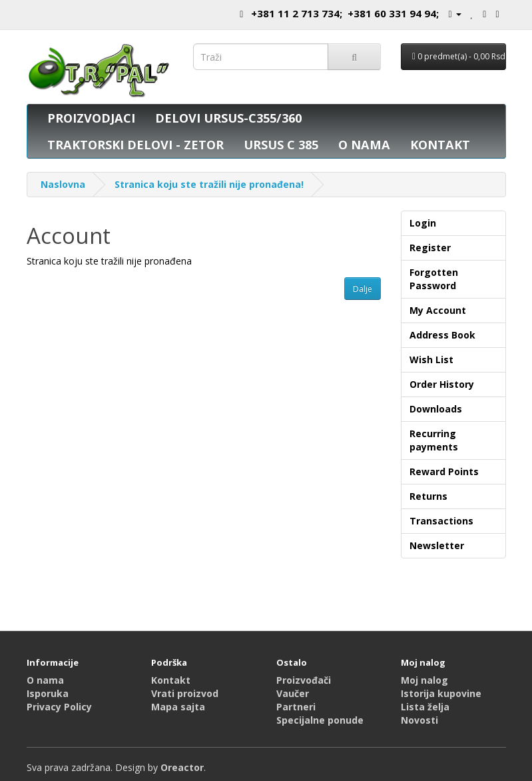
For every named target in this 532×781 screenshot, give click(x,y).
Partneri (296, 707)
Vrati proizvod (185, 693)
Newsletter (437, 545)
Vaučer (293, 693)
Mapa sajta (178, 707)
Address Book (442, 335)
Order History (442, 384)
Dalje (363, 289)
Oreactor (182, 767)
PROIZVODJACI (91, 118)
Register (430, 248)
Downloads (436, 409)
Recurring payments (434, 440)
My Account (438, 310)
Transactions (441, 521)
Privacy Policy (59, 707)
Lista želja (425, 707)
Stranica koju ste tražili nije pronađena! (209, 184)
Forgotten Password (434, 279)
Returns (428, 496)
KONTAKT (440, 145)
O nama (45, 680)
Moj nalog (424, 680)
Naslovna (63, 184)
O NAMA (364, 145)
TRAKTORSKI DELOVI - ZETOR (135, 145)
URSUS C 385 (281, 145)
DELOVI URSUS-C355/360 (228, 118)
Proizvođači (304, 680)
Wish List (431, 360)
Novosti (419, 720)
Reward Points (444, 471)
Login (423, 223)
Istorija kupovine (441, 693)
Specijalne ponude (320, 720)
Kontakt (171, 680)
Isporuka (48, 693)
